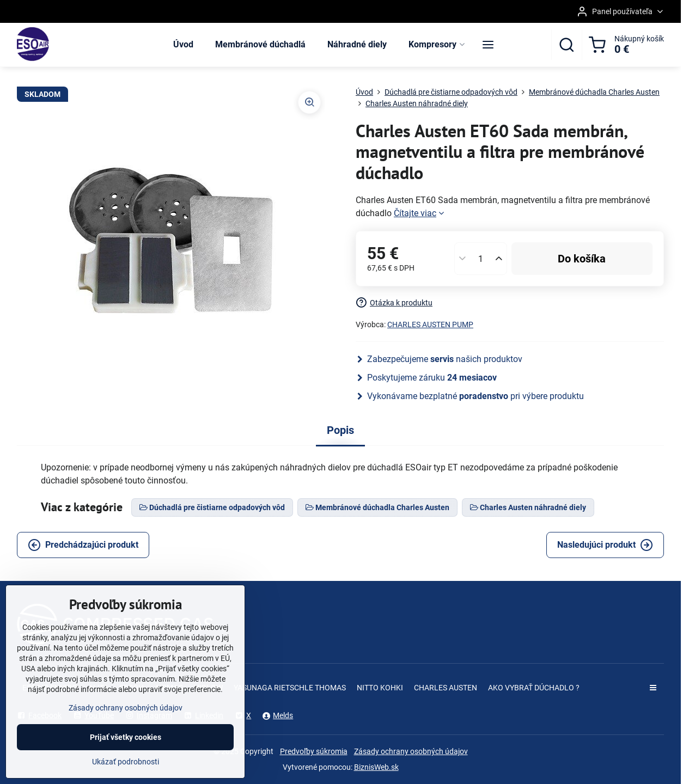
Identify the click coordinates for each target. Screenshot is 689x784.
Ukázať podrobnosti (126, 774)
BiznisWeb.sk (376, 767)
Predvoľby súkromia (314, 751)
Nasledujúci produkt (605, 545)
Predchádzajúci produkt (83, 545)
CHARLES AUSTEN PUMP (430, 324)
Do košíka (582, 259)
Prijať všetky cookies (126, 749)
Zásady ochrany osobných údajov (411, 751)
